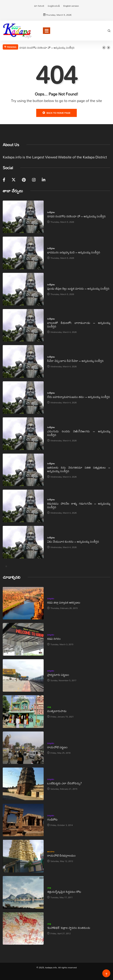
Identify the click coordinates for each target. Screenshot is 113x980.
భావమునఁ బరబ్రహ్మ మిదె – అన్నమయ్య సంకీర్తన (74, 252)
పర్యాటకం (51, 598)
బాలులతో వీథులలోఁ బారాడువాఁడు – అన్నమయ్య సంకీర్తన (79, 324)
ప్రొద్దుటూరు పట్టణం (58, 675)
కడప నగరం (54, 639)
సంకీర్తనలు (51, 212)
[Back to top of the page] (106, 974)
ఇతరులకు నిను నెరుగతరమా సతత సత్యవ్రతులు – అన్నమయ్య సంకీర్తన (79, 469)
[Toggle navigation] (47, 31)
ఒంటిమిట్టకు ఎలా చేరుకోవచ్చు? (65, 783)
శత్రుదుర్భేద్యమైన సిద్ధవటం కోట (64, 892)
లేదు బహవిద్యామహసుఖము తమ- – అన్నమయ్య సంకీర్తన (79, 397)
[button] (104, 48)
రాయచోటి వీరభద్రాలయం (61, 855)
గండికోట (52, 819)
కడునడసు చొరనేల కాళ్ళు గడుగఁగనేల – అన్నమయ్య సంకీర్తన (79, 505)
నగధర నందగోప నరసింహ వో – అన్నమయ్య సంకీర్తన (47, 48)
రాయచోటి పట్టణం (57, 747)
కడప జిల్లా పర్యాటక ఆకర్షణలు (64, 602)
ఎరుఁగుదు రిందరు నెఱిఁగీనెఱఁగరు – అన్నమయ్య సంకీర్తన (79, 433)
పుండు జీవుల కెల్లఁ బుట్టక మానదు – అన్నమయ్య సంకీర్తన (78, 288)
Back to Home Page (56, 113)
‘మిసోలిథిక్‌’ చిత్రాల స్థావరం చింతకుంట (69, 928)
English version (71, 6)
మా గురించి (39, 6)
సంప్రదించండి (54, 6)
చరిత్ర (49, 707)
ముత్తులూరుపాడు (57, 711)
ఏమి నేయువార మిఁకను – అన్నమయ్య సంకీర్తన (73, 541)
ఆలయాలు (51, 852)
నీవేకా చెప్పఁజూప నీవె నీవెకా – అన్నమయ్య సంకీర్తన (75, 361)
